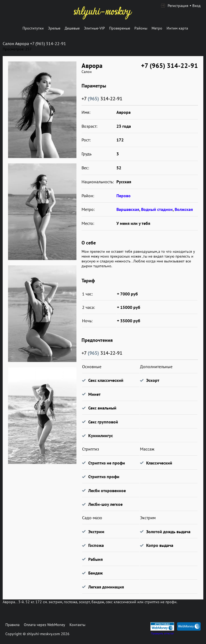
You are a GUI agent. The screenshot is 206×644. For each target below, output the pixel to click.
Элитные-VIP (94, 28)
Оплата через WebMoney (45, 625)
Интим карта (177, 28)
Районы (141, 28)
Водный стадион (157, 209)
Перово (124, 196)
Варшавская (128, 209)
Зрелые (54, 28)
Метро (157, 28)
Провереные (120, 28)
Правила (12, 625)
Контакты (77, 625)
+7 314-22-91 (102, 99)
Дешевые (72, 28)
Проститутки (33, 28)
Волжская (184, 209)
